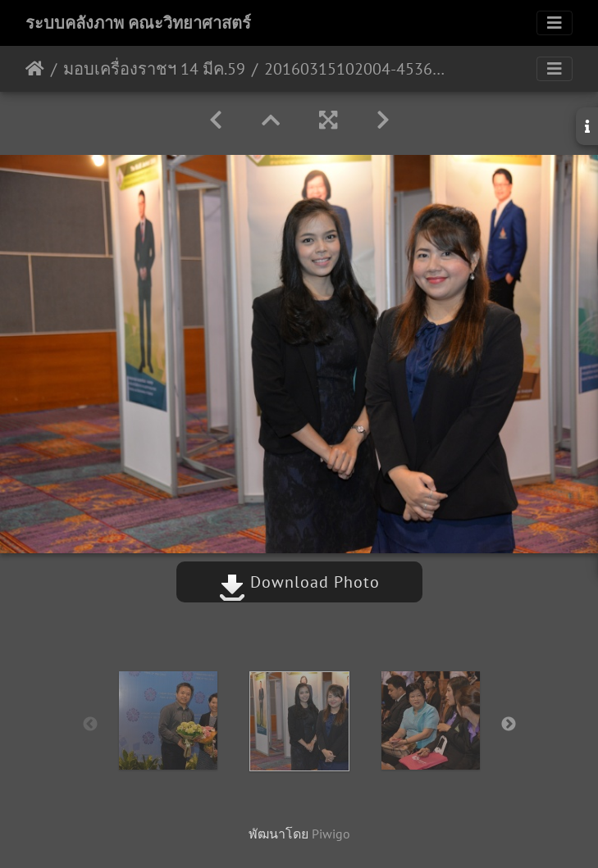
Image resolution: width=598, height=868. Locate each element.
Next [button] (509, 725)
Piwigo (331, 834)
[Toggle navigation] (555, 23)
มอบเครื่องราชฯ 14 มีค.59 (154, 69)
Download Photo (299, 582)
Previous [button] (90, 725)
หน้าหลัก (35, 69)
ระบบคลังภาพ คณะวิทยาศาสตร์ (138, 23)
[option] (168, 720)
